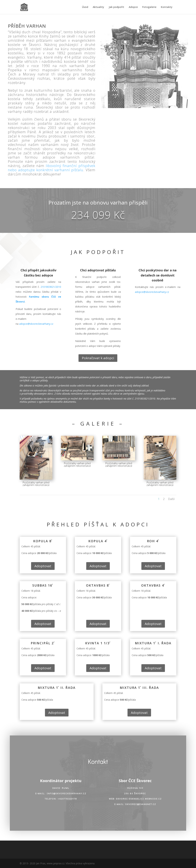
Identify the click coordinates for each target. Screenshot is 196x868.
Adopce (133, 7)
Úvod (85, 7)
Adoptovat (43, 566)
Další (171, 499)
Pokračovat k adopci (98, 358)
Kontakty (167, 7)
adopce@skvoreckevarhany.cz (36, 324)
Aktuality (98, 7)
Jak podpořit (116, 7)
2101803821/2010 (51, 287)
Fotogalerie (149, 7)
